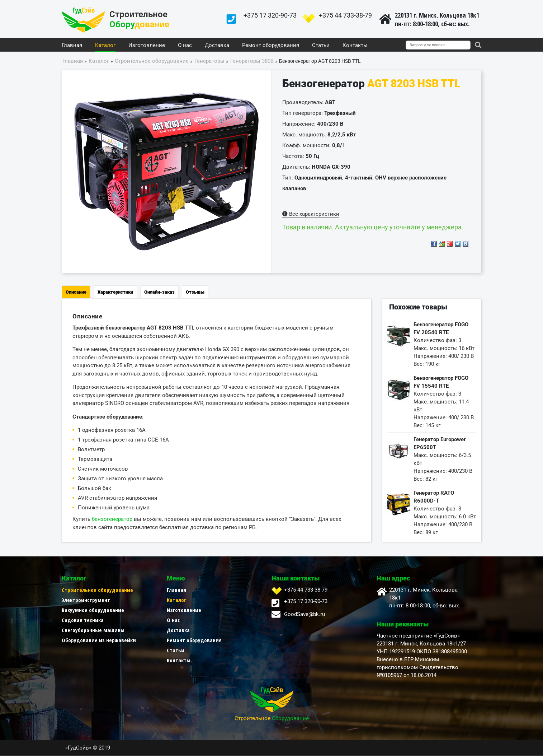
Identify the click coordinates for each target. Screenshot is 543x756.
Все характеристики (311, 214)
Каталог (105, 46)
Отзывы (195, 292)
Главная (72, 46)
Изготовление (147, 46)
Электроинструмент (86, 600)
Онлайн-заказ (159, 292)
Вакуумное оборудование (93, 610)
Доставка (217, 46)
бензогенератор (112, 519)
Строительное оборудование (97, 590)
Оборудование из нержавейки (99, 640)
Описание (76, 292)
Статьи (321, 46)
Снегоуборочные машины (93, 630)
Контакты (355, 46)
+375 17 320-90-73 (270, 15)
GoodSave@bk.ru (304, 615)
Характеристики (115, 292)
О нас (185, 46)
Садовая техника (83, 620)
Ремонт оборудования (271, 46)
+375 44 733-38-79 (345, 15)
